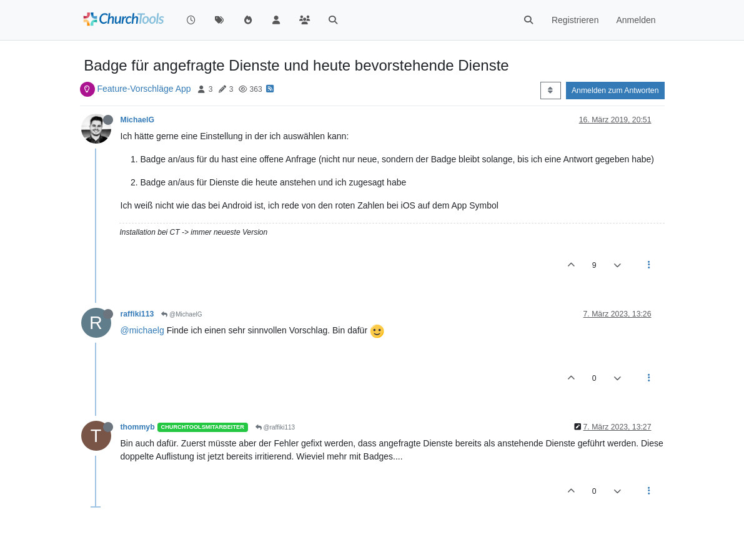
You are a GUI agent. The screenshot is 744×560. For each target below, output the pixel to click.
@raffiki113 (275, 427)
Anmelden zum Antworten (615, 91)
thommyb (138, 427)
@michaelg (142, 330)
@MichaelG (181, 314)
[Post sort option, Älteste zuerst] (551, 91)
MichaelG (137, 120)
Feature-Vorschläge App (144, 89)
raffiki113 (137, 314)
